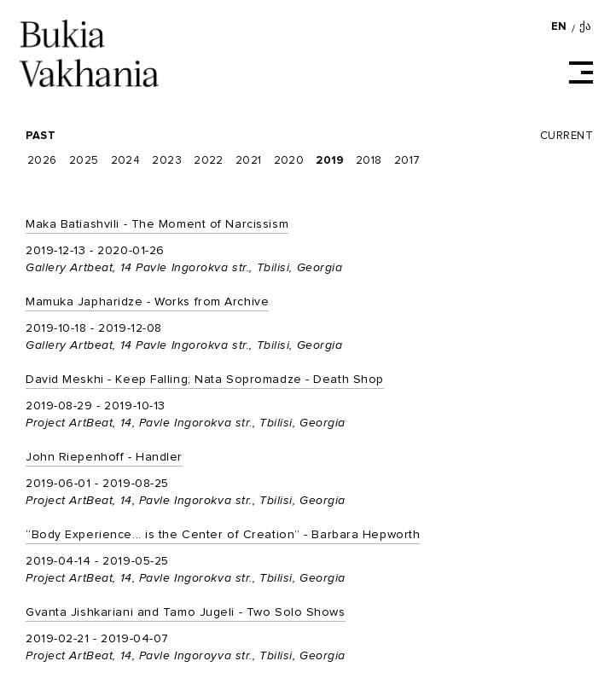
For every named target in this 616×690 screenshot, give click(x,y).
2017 (407, 161)
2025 (84, 161)
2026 (42, 161)
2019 (330, 161)
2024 (126, 161)
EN (559, 27)
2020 (289, 161)
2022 (209, 161)
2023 (167, 161)
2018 (369, 161)
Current (567, 136)
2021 (249, 161)
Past (41, 136)
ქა (586, 27)
